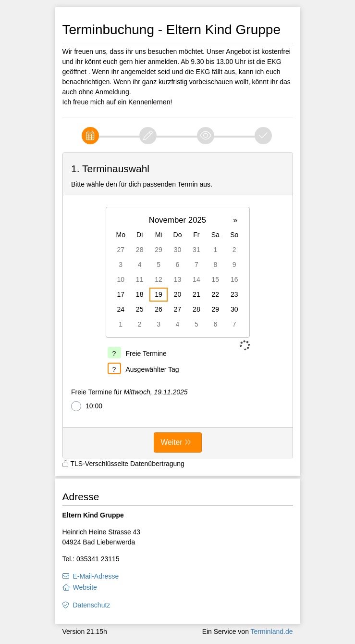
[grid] (178, 272)
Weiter (172, 442)
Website (85, 587)
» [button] (235, 220)
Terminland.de (272, 631)
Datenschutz (92, 605)
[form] (178, 305)
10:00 (87, 406)
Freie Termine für (129, 392)
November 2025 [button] (177, 220)
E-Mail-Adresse (96, 576)
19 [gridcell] (159, 294)
